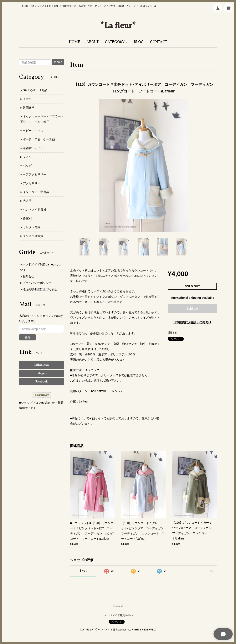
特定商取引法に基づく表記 (40, 289)
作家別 (27, 218)
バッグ (27, 166)
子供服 (27, 99)
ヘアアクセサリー (35, 174)
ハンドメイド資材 (35, 209)
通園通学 (29, 108)
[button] (116, 42)
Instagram (42, 373)
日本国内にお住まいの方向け (192, 322)
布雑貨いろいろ (33, 148)
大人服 (27, 201)
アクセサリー (32, 183)
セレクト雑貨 (32, 227)
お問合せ (28, 276)
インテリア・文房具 (36, 192)
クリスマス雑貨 (33, 236)
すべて (83, 571)
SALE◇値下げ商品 (35, 90)
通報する (172, 333)
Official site (42, 365)
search (58, 62)
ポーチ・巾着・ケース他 (39, 139)
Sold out (192, 309)
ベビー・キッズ (33, 131)
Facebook (42, 382)
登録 (27, 337)
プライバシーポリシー (37, 283)
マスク (27, 157)
